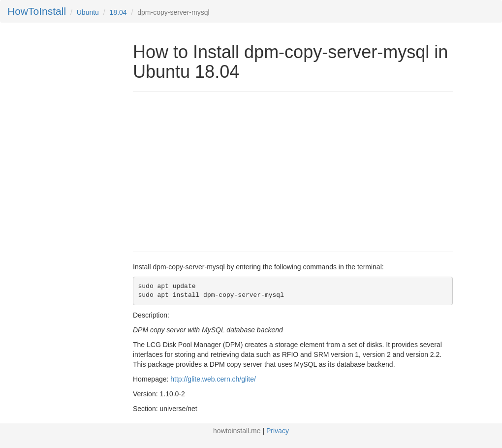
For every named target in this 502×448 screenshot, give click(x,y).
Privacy (278, 431)
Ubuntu (88, 12)
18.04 (118, 12)
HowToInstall (37, 11)
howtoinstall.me (237, 431)
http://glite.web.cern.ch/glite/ (213, 379)
